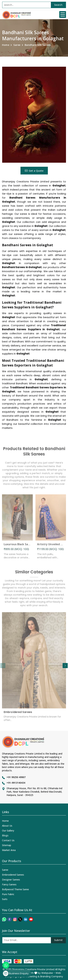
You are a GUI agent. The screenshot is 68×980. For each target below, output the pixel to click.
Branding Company (52, 976)
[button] (65, 666)
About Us (7, 826)
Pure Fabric (8, 894)
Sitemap (7, 845)
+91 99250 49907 (16, 777)
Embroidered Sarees (18, 714)
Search (58, 5)
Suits (5, 899)
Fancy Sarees (9, 884)
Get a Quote (34, 171)
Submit (58, 940)
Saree (17, 45)
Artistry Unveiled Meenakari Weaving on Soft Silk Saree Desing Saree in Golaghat (51, 546)
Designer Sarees (11, 880)
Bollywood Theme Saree (15, 889)
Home (6, 45)
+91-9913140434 (16, 783)
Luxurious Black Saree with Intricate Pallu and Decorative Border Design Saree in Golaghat (17, 546)
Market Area (9, 850)
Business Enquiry (16, 973)
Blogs (5, 835)
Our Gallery (8, 831)
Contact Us (8, 840)
